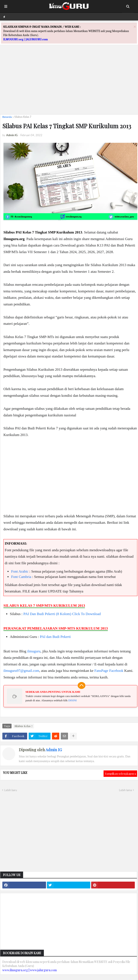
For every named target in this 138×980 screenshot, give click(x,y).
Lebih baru (11, 790)
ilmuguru (34, 651)
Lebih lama (125, 790)
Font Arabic (20, 571)
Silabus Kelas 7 (23, 117)
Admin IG (54, 750)
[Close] (135, 27)
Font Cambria (21, 577)
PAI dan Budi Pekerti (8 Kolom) (47, 614)
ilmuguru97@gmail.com (21, 671)
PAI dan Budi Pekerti (55, 637)
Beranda (7, 117)
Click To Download (86, 614)
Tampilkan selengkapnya (120, 774)
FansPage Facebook (109, 671)
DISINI (72, 700)
